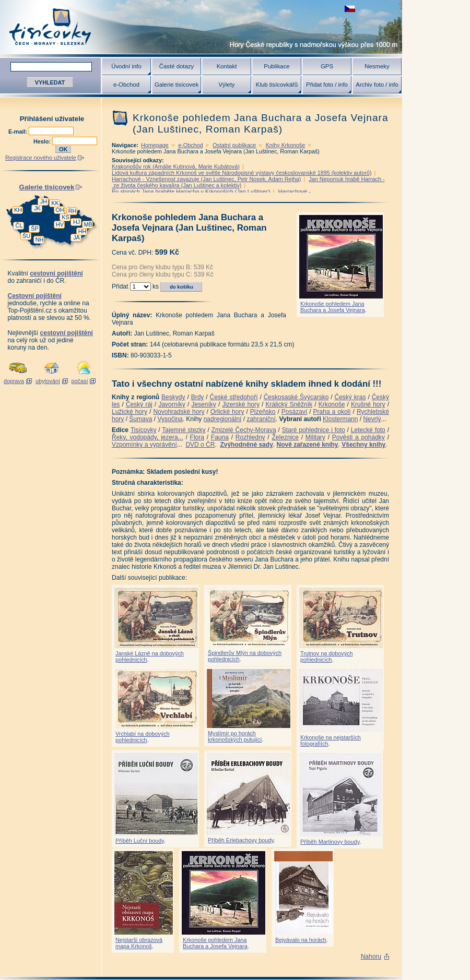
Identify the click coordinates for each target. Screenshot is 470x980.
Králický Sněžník (289, 404)
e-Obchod (126, 85)
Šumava (140, 419)
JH (44, 201)
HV (60, 224)
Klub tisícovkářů (277, 85)
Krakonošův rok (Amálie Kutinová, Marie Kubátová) (176, 166)
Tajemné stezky (184, 430)
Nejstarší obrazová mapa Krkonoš (139, 943)
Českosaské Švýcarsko (296, 397)
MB (88, 224)
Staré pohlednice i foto (314, 430)
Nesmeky (377, 66)
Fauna (220, 437)
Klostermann (340, 419)
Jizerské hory (241, 404)
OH (60, 210)
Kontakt (227, 66)
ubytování (48, 381)
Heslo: (43, 141)
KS (65, 217)
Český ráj (139, 404)
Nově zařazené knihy (307, 445)
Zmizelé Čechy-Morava (244, 430)
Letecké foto (368, 430)
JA (77, 237)
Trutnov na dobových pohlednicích (326, 656)
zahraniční (261, 419)
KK (55, 203)
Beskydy (173, 397)
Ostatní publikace (234, 145)
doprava (14, 381)
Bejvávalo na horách (301, 940)
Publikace (277, 66)
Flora (197, 437)
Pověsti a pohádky (359, 437)
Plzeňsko (263, 412)
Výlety (226, 85)
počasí (80, 381)
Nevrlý (372, 419)
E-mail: (19, 132)
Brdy (198, 397)
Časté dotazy (177, 66)
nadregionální (223, 419)
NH (40, 240)
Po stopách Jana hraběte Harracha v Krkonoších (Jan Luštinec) (191, 192)
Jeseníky (203, 404)
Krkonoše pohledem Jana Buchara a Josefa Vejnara (333, 307)
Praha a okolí (332, 412)
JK (37, 208)
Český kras (350, 397)
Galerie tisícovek (177, 85)
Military (315, 437)
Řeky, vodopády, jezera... (148, 437)
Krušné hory (368, 404)
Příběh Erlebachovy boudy (241, 840)
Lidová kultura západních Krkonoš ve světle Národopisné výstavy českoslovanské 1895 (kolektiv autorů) (242, 173)
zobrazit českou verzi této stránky (350, 9)
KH (18, 210)
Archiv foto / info (377, 85)
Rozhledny (250, 437)
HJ (77, 222)
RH (73, 211)
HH (83, 231)
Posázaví (294, 412)
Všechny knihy (363, 445)
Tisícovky (144, 430)
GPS (327, 66)
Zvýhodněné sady (246, 445)
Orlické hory (227, 412)
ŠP (34, 229)
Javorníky (172, 404)
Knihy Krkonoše (286, 145)
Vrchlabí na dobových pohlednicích (142, 737)
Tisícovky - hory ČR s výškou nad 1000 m (201, 27)
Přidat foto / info (327, 85)
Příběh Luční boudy (140, 841)
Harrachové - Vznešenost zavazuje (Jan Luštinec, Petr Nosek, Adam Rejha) (206, 179)
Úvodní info (126, 66)
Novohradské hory (179, 412)
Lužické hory (130, 412)
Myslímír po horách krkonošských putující (235, 736)
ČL (19, 225)
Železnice (285, 437)
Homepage (155, 145)
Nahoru (371, 957)
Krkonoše (332, 404)
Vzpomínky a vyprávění (144, 445)
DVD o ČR (200, 445)
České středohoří (234, 397)
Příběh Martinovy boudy (330, 842)
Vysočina (170, 419)
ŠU (26, 236)
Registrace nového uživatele (41, 158)
